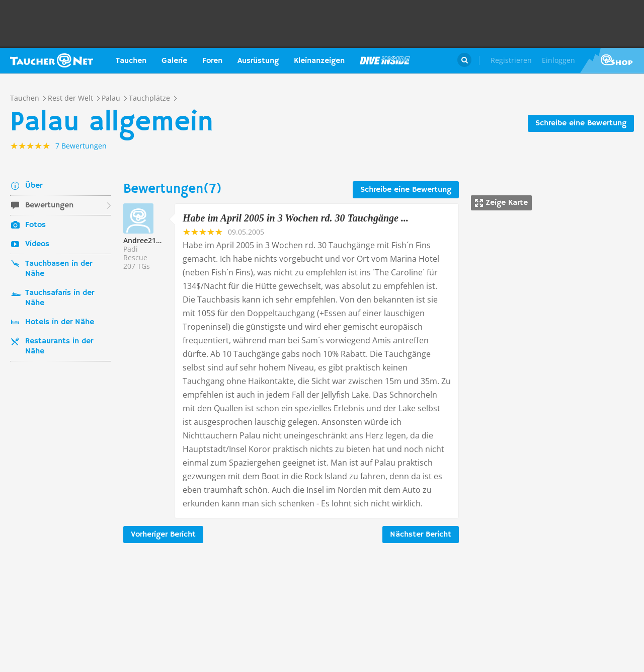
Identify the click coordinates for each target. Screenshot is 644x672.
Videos (37, 244)
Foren (212, 61)
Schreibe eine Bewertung (581, 123)
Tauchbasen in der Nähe (59, 269)
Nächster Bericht (421, 535)
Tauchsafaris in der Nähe (60, 298)
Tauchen (131, 61)
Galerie (174, 61)
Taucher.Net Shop (612, 60)
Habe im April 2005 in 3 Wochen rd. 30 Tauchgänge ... (296, 218)
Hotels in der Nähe (60, 322)
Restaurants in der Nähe (59, 346)
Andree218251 (148, 240)
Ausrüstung (258, 61)
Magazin (385, 60)
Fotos (35, 225)
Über (34, 186)
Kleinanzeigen (319, 61)
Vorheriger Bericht (163, 535)
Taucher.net (52, 60)
